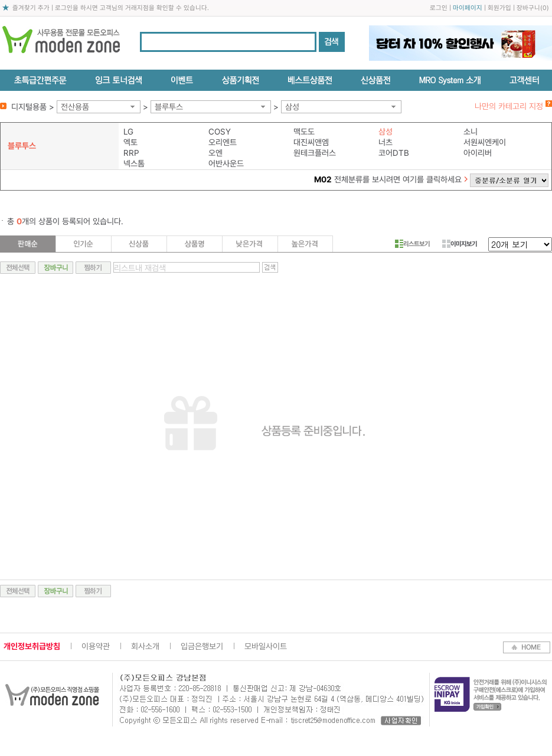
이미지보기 (460, 244)
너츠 (386, 142)
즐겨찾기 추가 (31, 8)
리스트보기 (412, 244)
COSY (220, 132)
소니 (471, 132)
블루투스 (169, 107)
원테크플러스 (315, 153)
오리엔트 (223, 142)
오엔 (215, 153)
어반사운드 (226, 163)
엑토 (130, 142)
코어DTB (394, 153)
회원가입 (499, 8)
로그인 (439, 8)
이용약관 (96, 646)
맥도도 (304, 132)
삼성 (292, 107)
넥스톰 (134, 163)
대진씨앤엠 (311, 142)
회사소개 (145, 646)
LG (128, 132)
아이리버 (478, 153)
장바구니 (528, 8)
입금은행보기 (202, 646)
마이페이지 (468, 8)
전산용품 (75, 107)
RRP (131, 153)
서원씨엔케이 (485, 142)
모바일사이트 (266, 646)
